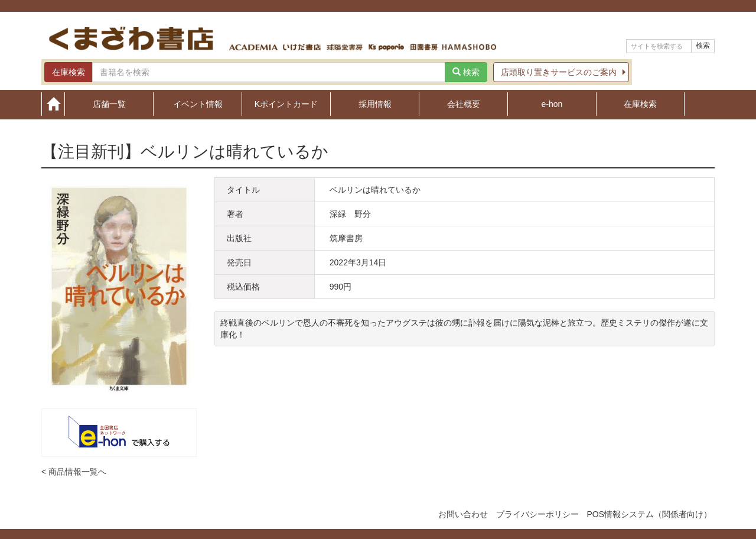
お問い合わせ (463, 514)
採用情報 (375, 104)
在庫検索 (640, 104)
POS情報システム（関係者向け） (649, 514)
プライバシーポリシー (537, 514)
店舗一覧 (109, 104)
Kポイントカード (286, 104)
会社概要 (464, 104)
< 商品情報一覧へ (74, 472)
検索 (703, 46)
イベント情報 (198, 104)
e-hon (552, 104)
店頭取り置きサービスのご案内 (559, 72)
